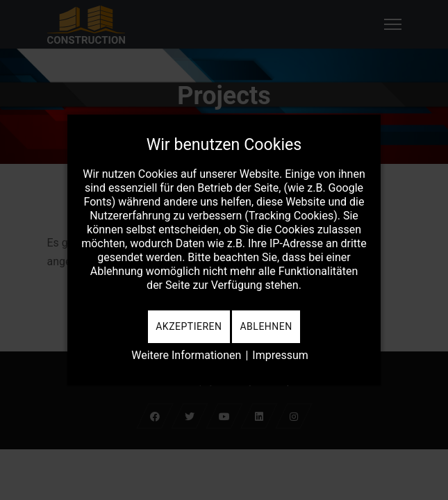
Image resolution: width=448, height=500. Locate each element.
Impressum (280, 355)
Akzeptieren (189, 326)
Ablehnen (266, 326)
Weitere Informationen (186, 355)
